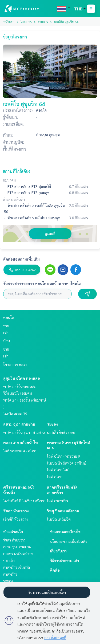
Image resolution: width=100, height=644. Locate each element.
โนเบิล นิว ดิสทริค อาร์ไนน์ (67, 463)
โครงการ (26, 22)
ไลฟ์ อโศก (55, 477)
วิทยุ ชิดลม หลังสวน (63, 511)
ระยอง (52, 424)
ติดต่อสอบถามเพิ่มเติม (21, 259)
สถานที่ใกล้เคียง (16, 171)
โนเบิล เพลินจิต (59, 519)
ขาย (6, 326)
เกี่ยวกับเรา (58, 551)
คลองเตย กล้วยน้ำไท (21, 442)
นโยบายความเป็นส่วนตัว (69, 541)
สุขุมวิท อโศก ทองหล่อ (22, 378)
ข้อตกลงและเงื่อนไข (65, 532)
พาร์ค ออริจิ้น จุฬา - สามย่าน (24, 432)
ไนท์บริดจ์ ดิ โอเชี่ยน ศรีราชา (24, 501)
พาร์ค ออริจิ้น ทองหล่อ (20, 386)
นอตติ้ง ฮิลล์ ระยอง (61, 432)
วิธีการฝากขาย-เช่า (65, 560)
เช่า (6, 333)
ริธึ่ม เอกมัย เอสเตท (18, 393)
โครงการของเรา (15, 364)
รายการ (43, 22)
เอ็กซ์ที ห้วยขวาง (15, 519)
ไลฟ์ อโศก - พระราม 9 (63, 456)
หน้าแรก (9, 22)
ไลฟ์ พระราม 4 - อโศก (20, 451)
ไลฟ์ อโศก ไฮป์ (58, 470)
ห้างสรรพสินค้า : (15, 199)
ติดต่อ (55, 570)
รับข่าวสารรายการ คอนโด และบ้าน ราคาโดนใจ (42, 283)
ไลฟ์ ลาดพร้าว (57, 501)
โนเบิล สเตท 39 (15, 414)
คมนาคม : (10, 180)
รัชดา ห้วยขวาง (16, 511)
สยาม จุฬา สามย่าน (19, 424)
